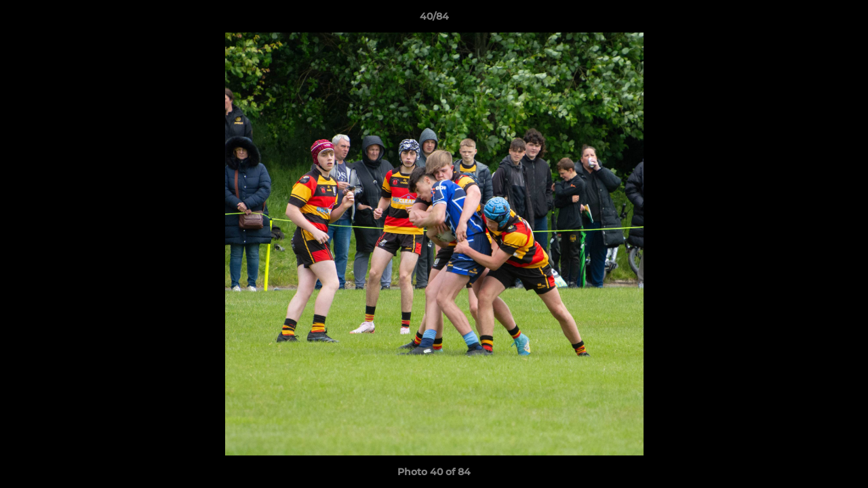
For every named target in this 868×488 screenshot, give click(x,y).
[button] (844, 20)
